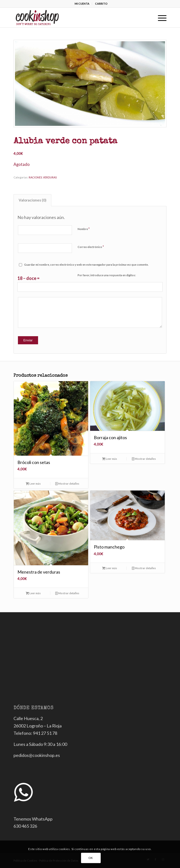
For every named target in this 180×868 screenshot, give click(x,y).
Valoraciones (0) (33, 200)
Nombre (84, 229)
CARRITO (101, 4)
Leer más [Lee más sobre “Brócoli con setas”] (33, 484)
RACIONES (35, 177)
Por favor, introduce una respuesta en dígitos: (107, 275)
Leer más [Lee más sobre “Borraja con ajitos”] (110, 459)
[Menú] (160, 17)
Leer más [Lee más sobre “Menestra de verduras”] (33, 593)
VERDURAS (50, 177)
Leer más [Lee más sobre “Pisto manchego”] (110, 568)
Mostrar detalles (67, 484)
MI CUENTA (82, 4)
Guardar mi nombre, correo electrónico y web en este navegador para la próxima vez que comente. (86, 265)
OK (91, 858)
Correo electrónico (91, 247)
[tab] (32, 200)
